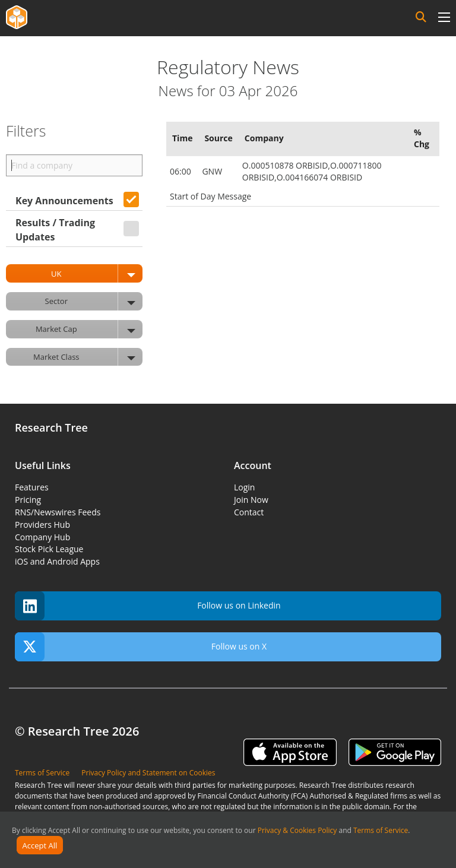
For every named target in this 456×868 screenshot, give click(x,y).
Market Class (88, 357)
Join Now (251, 500)
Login (244, 487)
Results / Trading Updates (55, 230)
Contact (249, 512)
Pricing (28, 500)
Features (32, 487)
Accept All (40, 845)
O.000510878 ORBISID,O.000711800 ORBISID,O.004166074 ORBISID (312, 171)
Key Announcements (64, 201)
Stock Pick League (49, 549)
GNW (213, 171)
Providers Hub (42, 525)
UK (97, 273)
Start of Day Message (210, 196)
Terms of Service (381, 830)
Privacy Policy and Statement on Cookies (148, 773)
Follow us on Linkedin (148, 606)
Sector (94, 301)
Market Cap (89, 329)
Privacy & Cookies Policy (297, 830)
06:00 (181, 171)
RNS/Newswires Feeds (58, 512)
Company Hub (42, 537)
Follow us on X (141, 647)
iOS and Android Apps (57, 561)
